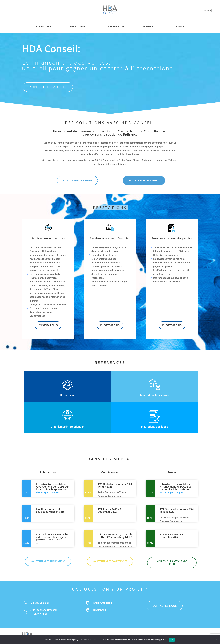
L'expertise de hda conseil (48, 87)
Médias (148, 24)
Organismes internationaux (67, 427)
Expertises (43, 24)
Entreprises (67, 395)
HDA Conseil (99, 610)
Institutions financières (155, 395)
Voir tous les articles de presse (172, 563)
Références (116, 24)
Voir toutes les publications (48, 561)
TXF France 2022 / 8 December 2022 (110, 511)
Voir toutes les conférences (110, 561)
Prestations (79, 24)
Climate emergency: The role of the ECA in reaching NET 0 (115, 536)
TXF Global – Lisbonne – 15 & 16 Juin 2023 (115, 485)
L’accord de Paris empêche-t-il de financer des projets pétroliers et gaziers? (53, 537)
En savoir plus (48, 325)
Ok (172, 640)
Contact (178, 24)
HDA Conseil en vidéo (144, 180)
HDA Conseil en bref (77, 180)
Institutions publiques (154, 427)
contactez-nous (165, 606)
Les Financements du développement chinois (50, 511)
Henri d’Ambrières (102, 603)
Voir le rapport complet (48, 492)
